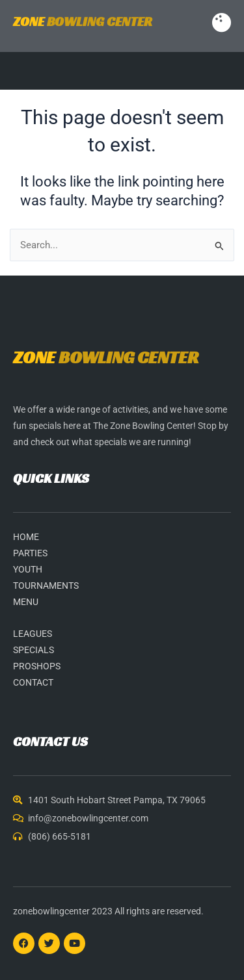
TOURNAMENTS (46, 586)
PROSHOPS (37, 666)
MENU (26, 602)
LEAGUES (33, 634)
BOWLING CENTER (83, 21)
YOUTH (28, 569)
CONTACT (33, 682)
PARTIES (30, 553)
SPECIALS (34, 650)
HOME (26, 537)
